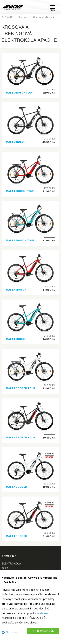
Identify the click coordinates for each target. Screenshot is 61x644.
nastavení (43, 613)
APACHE (9, 17)
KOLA (5, 568)
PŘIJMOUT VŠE (43, 631)
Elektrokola (23, 17)
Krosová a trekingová (44, 17)
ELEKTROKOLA (11, 564)
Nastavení (10, 632)
